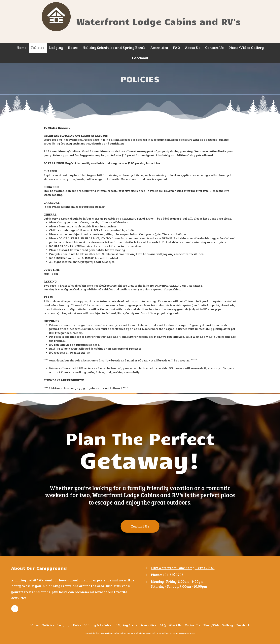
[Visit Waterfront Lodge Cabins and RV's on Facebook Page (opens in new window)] (15, 609)
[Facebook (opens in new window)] (140, 58)
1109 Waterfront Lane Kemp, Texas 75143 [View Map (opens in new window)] (183, 568)
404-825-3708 (173, 575)
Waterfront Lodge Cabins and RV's (158, 21)
